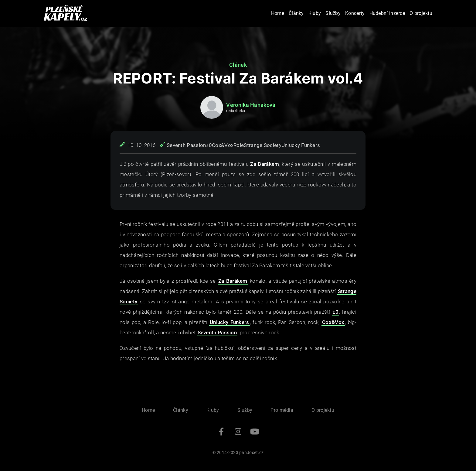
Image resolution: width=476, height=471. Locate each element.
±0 (209, 145)
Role (239, 145)
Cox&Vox (223, 145)
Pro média (282, 410)
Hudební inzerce (387, 13)
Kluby (315, 13)
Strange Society (263, 145)
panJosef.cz (251, 452)
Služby (333, 13)
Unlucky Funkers (301, 145)
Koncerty (355, 13)
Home (278, 13)
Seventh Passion (186, 145)
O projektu (421, 13)
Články (296, 13)
